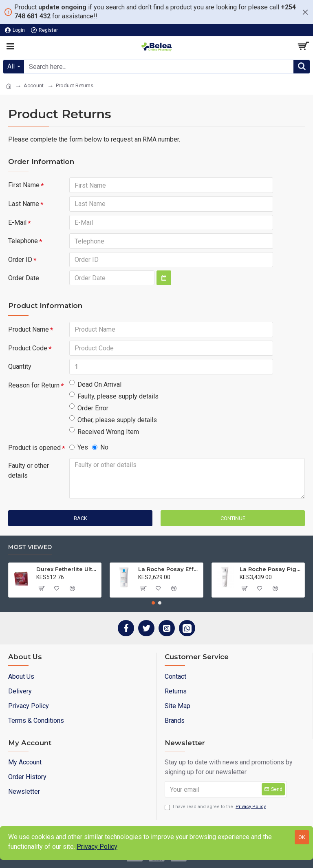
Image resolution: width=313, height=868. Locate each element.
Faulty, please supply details (114, 397)
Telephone (23, 241)
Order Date (24, 279)
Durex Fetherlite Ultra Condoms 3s (67, 569)
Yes (79, 448)
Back (80, 519)
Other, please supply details (113, 421)
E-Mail (17, 223)
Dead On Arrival (95, 385)
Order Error (89, 409)
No (100, 448)
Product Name (29, 330)
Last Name (24, 204)
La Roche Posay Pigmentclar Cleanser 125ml (271, 569)
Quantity (20, 368)
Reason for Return (34, 386)
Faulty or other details (29, 472)
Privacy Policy (97, 847)
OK (302, 837)
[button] (153, 603)
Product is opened (34, 449)
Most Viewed (30, 547)
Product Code (28, 349)
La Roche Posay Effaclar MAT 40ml (169, 569)
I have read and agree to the (216, 807)
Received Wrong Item (104, 433)
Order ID (20, 260)
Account (34, 85)
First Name (24, 185)
